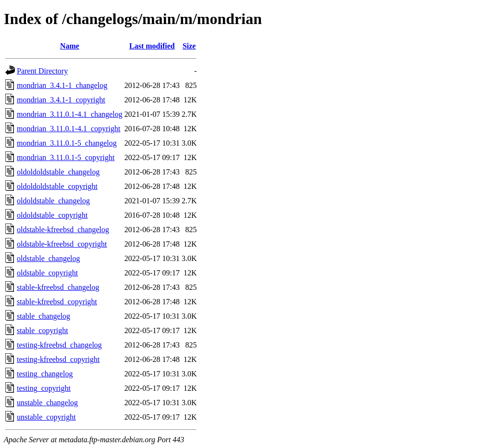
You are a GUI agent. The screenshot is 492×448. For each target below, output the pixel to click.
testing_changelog (45, 374)
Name (70, 46)
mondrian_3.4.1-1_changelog (62, 85)
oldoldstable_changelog (53, 201)
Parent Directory (42, 71)
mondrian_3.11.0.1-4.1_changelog (70, 114)
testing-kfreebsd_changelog (59, 345)
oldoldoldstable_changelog (58, 172)
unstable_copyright (46, 417)
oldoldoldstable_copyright (57, 186)
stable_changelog (43, 316)
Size (189, 46)
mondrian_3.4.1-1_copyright (61, 100)
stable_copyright (43, 330)
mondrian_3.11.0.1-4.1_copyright (68, 129)
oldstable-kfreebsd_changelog (63, 230)
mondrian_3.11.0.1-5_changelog (67, 143)
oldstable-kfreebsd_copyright (62, 244)
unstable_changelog (47, 403)
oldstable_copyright (47, 273)
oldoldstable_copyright (52, 215)
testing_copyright (44, 388)
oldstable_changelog (49, 258)
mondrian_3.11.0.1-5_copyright (66, 157)
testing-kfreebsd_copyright (58, 359)
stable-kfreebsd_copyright (57, 302)
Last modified (152, 46)
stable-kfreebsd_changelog (58, 287)
